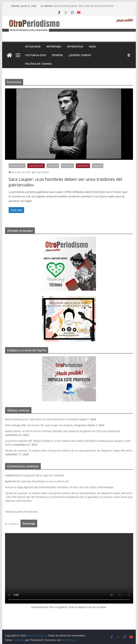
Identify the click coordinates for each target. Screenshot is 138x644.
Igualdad (98, 166)
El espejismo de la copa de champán (42, 475)
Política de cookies (38, 64)
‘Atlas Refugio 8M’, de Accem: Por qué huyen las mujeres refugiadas (46, 425)
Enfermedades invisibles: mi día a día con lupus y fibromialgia (76, 487)
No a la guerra (12, 524)
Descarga (29, 523)
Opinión (57, 55)
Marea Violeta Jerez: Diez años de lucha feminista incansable (42, 419)
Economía (53, 166)
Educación (67, 166)
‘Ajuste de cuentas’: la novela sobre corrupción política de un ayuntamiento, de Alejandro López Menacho (69, 451)
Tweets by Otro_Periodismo (21, 512)
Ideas (92, 46)
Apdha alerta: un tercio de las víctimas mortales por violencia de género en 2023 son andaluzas (63, 431)
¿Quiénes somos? (80, 55)
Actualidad (33, 46)
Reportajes (54, 46)
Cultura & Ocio (36, 55)
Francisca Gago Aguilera (19, 487)
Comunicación (17, 166)
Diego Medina (42, 172)
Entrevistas (75, 46)
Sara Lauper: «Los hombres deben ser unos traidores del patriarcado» (65, 182)
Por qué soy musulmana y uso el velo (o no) (43, 481)
